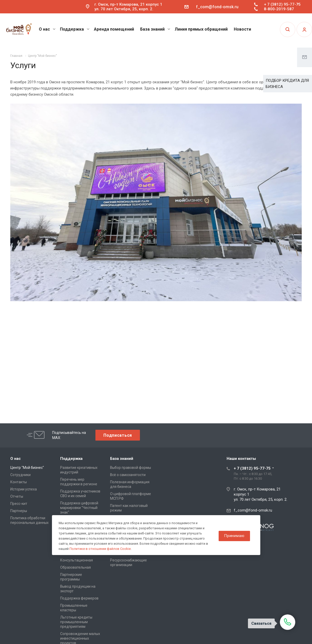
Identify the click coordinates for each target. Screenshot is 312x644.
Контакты (19, 482)
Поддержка (75, 29)
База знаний (155, 29)
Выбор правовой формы (131, 468)
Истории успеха (24, 489)
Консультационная (77, 560)
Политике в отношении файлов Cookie (100, 549)
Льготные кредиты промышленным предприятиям (76, 622)
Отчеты (17, 496)
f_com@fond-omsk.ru (217, 7)
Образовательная (75, 567)
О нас (47, 29)
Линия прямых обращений (201, 29)
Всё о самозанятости (128, 475)
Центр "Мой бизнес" (27, 468)
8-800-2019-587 (279, 9)
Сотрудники (20, 475)
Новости (242, 29)
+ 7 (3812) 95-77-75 (282, 4)
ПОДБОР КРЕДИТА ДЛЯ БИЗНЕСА (287, 84)
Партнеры (19, 511)
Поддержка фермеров (79, 598)
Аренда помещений (114, 29)
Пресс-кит (19, 504)
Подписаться (118, 435)
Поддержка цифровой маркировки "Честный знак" (79, 508)
